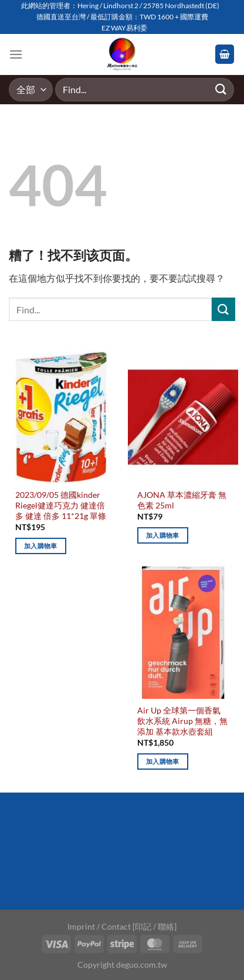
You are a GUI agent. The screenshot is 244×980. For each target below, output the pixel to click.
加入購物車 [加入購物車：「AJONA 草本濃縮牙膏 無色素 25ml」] (163, 535)
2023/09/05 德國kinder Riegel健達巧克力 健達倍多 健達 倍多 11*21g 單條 (61, 505)
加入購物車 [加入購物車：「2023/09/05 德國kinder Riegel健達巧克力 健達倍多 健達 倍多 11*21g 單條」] (41, 546)
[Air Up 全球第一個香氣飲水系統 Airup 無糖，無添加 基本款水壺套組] (183, 633)
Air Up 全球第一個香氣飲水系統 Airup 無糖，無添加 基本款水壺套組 (182, 721)
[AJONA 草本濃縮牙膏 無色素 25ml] (183, 417)
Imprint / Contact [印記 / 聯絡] (122, 926)
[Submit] (221, 89)
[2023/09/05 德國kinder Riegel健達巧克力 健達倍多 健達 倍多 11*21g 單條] (61, 417)
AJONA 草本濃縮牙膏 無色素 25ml (182, 500)
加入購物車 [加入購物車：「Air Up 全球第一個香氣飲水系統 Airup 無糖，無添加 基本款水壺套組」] (163, 761)
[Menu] (16, 54)
